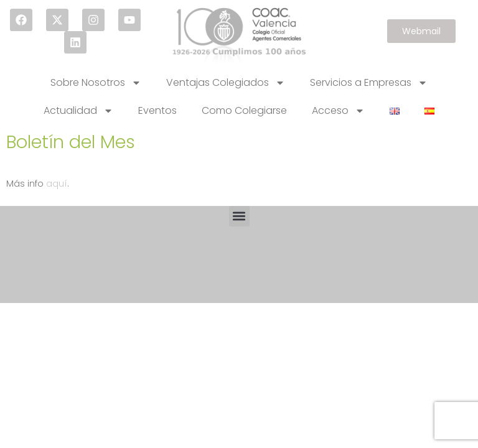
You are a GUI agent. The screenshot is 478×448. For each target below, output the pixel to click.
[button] (239, 216)
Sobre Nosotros (96, 83)
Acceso (338, 111)
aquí (57, 184)
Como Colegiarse (244, 110)
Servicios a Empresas (369, 83)
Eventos (157, 110)
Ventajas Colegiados (226, 83)
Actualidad (78, 111)
